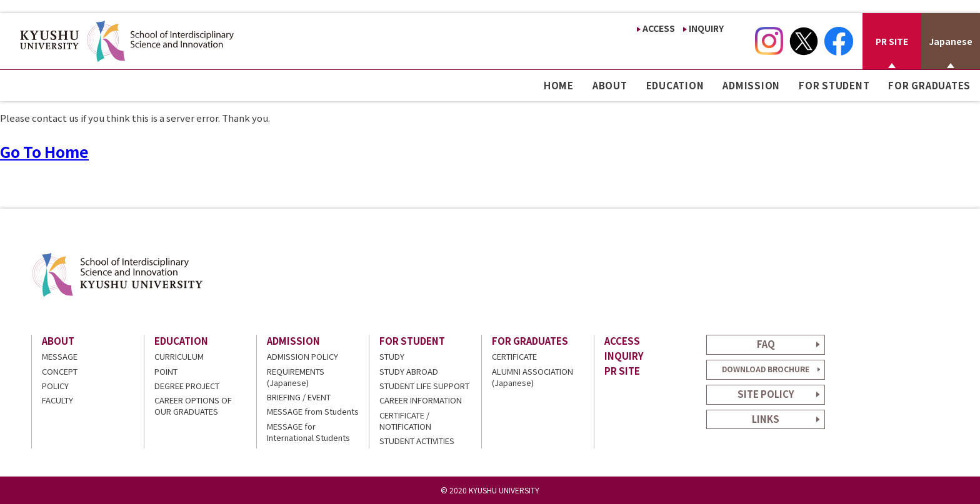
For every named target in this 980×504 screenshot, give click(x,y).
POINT (166, 371)
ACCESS (659, 28)
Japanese (951, 41)
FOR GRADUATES (929, 85)
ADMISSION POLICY (302, 356)
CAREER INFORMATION (421, 400)
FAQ (766, 344)
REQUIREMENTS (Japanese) (296, 377)
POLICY (55, 386)
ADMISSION (751, 85)
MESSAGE (60, 356)
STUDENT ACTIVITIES (417, 441)
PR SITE (892, 41)
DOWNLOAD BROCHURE (766, 369)
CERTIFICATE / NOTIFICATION (405, 421)
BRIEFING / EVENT (299, 397)
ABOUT (610, 85)
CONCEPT (60, 371)
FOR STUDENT (834, 85)
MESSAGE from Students (313, 411)
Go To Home (44, 151)
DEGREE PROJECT (187, 386)
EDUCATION (675, 85)
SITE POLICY (766, 394)
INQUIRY (706, 28)
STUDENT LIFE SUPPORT (424, 386)
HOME (559, 85)
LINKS (766, 419)
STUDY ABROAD (409, 371)
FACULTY (57, 400)
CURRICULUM (179, 356)
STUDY (392, 356)
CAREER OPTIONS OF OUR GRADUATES (193, 406)
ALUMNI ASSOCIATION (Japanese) (532, 377)
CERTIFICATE (514, 356)
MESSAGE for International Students (308, 432)
